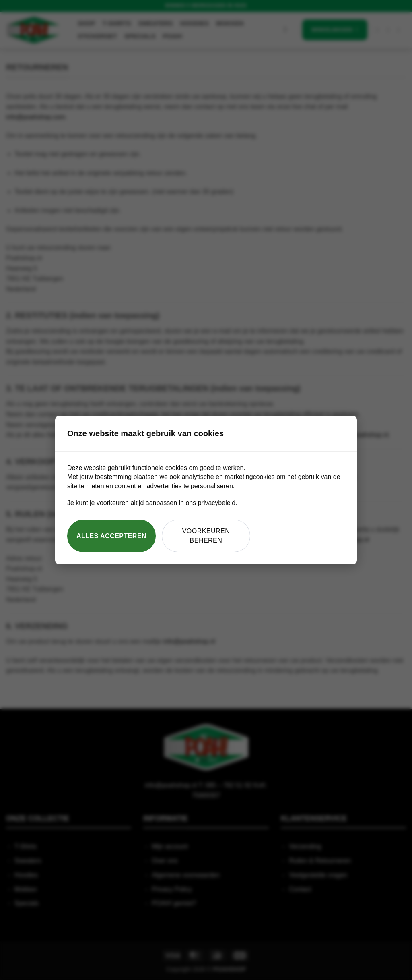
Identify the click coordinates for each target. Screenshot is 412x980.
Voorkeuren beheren (206, 536)
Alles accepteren (111, 536)
